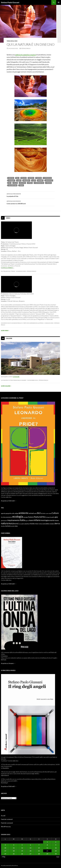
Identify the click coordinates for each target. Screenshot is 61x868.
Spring (30, 183)
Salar (15, 183)
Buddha (31, 178)
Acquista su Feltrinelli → (9, 501)
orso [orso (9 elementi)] (20, 524)
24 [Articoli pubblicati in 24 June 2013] (5, 854)
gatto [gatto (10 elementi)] (53, 517)
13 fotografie (16, 377)
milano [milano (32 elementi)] (37, 520)
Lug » (58, 857)
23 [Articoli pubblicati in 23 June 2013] (56, 851)
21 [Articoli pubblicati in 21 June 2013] (39, 851)
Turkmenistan (39, 183)
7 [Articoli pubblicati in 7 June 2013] (39, 845)
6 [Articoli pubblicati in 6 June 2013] (30, 845)
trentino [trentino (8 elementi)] (3, 526)
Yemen (21, 185)
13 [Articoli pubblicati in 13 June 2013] (30, 848)
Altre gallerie (6, 386)
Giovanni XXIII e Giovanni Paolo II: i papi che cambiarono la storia (22, 323)
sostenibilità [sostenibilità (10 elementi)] (46, 524)
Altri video (5, 331)
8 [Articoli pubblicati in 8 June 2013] (47, 845)
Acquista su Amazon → (8, 663)
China (19, 180)
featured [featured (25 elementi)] (38, 517)
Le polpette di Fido (31, 195)
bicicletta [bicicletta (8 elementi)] (43, 513)
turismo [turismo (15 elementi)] (8, 526)
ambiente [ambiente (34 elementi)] (23, 513)
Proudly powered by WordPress (9, 866)
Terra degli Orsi (12, 41)
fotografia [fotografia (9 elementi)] (49, 517)
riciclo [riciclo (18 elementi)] (32, 524)
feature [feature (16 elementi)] (31, 517)
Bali (17, 178)
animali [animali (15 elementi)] (31, 513)
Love (34, 180)
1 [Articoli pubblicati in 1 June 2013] (47, 842)
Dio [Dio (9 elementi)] (2, 517)
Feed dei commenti (7, 823)
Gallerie (9, 338)
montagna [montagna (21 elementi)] (45, 520)
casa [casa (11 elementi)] (50, 513)
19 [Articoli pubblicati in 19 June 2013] (22, 851)
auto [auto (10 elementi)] (35, 513)
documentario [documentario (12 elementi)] (8, 517)
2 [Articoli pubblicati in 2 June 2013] (56, 842)
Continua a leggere (8, 268)
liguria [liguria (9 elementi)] (27, 521)
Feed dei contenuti (7, 819)
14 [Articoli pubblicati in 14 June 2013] (39, 848)
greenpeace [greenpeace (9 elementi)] (4, 521)
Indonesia (26, 180)
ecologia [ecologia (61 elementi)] (18, 516)
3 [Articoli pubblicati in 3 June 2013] (5, 845)
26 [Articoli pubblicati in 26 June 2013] (22, 854)
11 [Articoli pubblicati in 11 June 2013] (14, 848)
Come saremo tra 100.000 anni (31, 202)
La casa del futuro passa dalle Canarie (14, 380)
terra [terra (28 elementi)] (57, 523)
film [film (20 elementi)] (44, 517)
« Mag (3, 857)
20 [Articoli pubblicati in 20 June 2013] (30, 851)
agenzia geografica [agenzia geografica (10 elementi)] (6, 513)
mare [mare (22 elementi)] (31, 520)
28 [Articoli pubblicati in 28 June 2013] (39, 854)
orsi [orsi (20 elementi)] (17, 523)
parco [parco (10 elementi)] (23, 524)
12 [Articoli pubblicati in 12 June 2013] (22, 848)
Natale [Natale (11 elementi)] (57, 520)
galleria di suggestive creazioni (26, 55)
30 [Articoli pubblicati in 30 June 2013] (56, 854)
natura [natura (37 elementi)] (5, 523)
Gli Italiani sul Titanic (8, 271)
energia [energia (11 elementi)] (26, 517)
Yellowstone (13, 185)
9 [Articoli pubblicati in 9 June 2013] (56, 845)
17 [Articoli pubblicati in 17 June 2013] (5, 851)
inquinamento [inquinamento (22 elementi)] (13, 520)
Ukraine (49, 183)
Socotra (23, 183)
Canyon (39, 178)
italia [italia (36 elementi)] (22, 520)
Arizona (11, 178)
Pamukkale (49, 180)
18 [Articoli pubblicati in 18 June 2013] (14, 851)
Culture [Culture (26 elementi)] (55, 513)
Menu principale (59, 2)
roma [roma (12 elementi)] (40, 524)
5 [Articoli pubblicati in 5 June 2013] (22, 845)
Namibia (40, 180)
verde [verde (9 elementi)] (13, 526)
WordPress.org (6, 827)
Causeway (11, 180)
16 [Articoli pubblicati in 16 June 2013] (56, 848)
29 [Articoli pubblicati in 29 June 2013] (47, 854)
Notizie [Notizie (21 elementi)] (12, 523)
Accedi (3, 816)
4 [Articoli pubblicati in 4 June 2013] (14, 845)
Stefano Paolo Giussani (10, 2)
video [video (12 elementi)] (16, 526)
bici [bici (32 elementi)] (39, 513)
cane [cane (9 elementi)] (47, 513)
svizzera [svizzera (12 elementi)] (52, 524)
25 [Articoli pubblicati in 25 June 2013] (14, 854)
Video (8, 218)
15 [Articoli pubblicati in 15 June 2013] (47, 848)
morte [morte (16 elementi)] (52, 520)
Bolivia (24, 178)
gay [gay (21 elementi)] (56, 517)
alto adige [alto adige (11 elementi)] (15, 513)
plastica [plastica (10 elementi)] (27, 524)
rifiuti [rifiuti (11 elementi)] (37, 524)
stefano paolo (26, 48)
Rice (10, 183)
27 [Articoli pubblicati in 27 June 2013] (30, 854)
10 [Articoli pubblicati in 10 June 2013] (5, 848)
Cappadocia (47, 178)
